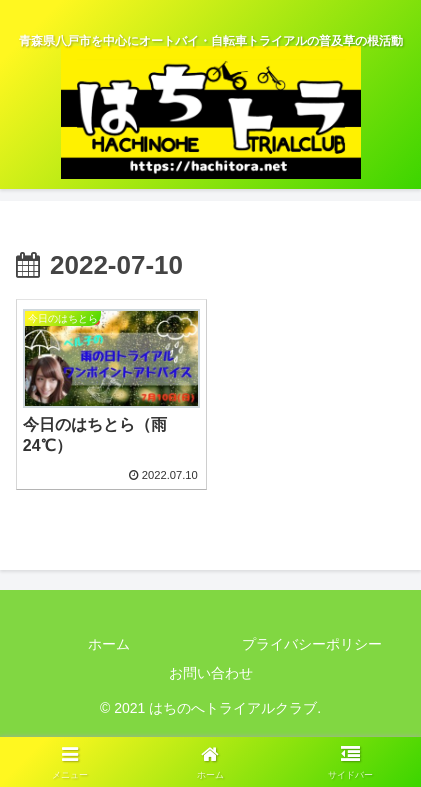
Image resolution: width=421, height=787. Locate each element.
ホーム (109, 644)
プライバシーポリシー (312, 644)
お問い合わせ (211, 673)
